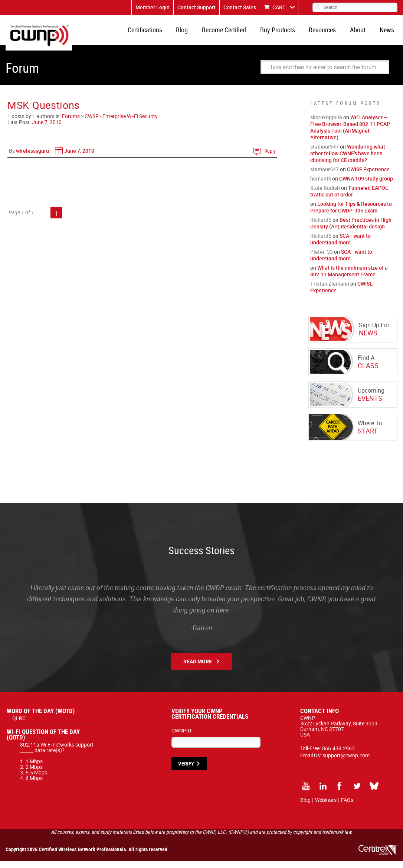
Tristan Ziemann (330, 291)
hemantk (321, 186)
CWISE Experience (368, 176)
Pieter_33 (322, 259)
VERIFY (186, 771)
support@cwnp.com (346, 762)
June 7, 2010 (47, 129)
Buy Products (286, 33)
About (361, 33)
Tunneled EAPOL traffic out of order (349, 198)
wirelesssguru (32, 158)
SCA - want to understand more (340, 246)
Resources (329, 33)
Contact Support (196, 7)
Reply (270, 158)
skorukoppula (326, 124)
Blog (196, 33)
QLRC (19, 725)
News (388, 33)
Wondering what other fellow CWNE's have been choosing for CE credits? (348, 160)
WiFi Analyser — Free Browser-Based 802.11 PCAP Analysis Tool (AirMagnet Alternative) (350, 134)
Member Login (153, 7)
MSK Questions (44, 112)
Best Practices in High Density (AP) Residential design (351, 230)
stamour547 (325, 154)
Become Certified (235, 33)
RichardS (321, 227)
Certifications (161, 33)
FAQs (347, 807)
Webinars (326, 807)
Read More (198, 668)
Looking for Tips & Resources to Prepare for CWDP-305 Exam (351, 214)
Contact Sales (240, 7)
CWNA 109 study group (366, 186)
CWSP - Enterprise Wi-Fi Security (121, 123)
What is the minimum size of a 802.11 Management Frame (349, 278)
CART (279, 7)
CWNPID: (182, 737)
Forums (71, 123)
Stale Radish (325, 195)
